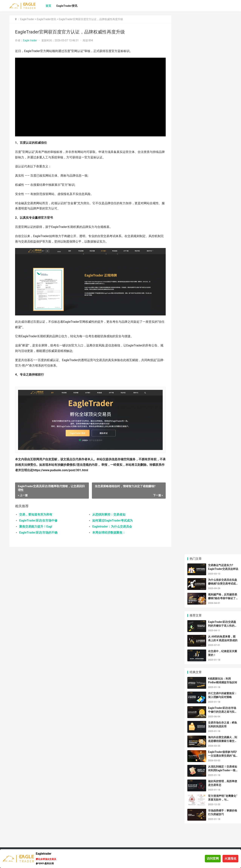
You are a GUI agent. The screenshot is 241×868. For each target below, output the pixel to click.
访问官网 (213, 859)
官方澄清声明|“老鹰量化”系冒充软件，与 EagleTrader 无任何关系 (223, 800)
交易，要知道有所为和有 (36, 515)
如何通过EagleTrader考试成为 (112, 521)
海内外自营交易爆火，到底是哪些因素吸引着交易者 (223, 741)
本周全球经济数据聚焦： (109, 533)
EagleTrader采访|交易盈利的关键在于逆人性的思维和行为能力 (223, 626)
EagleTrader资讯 (67, 6)
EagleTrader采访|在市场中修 (38, 521)
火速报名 (230, 859)
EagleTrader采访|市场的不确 (38, 533)
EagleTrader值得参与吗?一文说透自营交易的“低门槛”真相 (223, 756)
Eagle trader (30, 40)
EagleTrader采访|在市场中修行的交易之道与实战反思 (223, 712)
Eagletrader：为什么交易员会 (112, 527)
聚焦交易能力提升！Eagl (36, 527)
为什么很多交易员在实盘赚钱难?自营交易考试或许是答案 (223, 583)
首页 (48, 6)
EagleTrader (27, 19)
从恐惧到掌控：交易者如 (109, 515)
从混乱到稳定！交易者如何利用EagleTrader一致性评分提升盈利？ (223, 770)
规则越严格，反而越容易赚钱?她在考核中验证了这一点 (223, 598)
